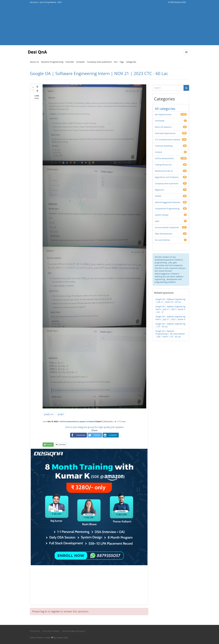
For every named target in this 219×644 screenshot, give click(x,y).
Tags (122, 62)
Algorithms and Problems (167, 177)
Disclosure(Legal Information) (74, 631)
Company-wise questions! (99, 62)
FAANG (158, 196)
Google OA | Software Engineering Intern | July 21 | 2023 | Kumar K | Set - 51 (170, 309)
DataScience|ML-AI (164, 171)
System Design (162, 215)
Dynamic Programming (52, 62)
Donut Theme (36, 638)
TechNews (160, 121)
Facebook (78, 435)
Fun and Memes (162, 240)
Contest (158, 152)
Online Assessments (69, 422)
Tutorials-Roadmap (164, 146)
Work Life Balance (163, 127)
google (61, 414)
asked (45, 422)
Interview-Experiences (165, 133)
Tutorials (70, 62)
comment (62, 445)
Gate (157, 221)
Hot (116, 62)
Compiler (80, 62)
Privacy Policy (35, 631)
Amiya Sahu (62, 638)
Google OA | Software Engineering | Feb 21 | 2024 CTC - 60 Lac (170, 301)
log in (44, 611)
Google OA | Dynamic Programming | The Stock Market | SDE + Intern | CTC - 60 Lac (170, 334)
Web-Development (164, 234)
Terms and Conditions (51, 631)
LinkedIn (110, 435)
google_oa (49, 414)
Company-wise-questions (167, 183)
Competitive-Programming (167, 209)
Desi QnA (37, 52)
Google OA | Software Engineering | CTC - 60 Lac (170, 325)
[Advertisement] (109, 26)
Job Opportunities (163, 114)
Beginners (160, 190)
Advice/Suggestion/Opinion (168, 202)
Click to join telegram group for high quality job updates (94, 427)
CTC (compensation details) (168, 140)
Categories (131, 62)
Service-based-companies (167, 227)
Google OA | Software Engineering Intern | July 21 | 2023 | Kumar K (170, 318)
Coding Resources (163, 165)
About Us (34, 62)
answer (49, 445)
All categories (165, 109)
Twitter (94, 435)
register (55, 611)
